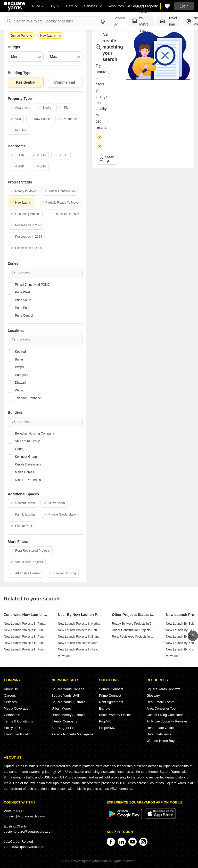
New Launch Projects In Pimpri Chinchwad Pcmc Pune (41, 624)
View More (65, 656)
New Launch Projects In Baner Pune (83, 630)
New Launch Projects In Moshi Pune (83, 643)
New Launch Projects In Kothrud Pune (84, 624)
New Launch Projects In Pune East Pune (32, 643)
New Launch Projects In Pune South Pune (33, 637)
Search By (119, 21)
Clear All (107, 139)
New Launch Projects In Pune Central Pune (34, 649)
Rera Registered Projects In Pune (135, 637)
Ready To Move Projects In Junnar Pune (140, 624)
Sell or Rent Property (142, 6)
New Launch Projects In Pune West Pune (32, 630)
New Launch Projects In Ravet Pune (83, 649)
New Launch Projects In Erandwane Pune (87, 637)
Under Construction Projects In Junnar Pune (142, 630)
